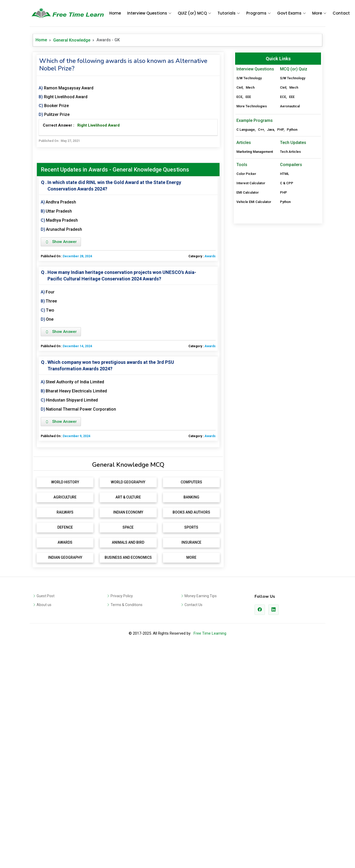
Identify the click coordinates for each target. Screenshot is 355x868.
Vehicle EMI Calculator (254, 268)
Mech (250, 87)
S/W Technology (249, 78)
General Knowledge (72, 40)
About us (44, 679)
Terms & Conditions (127, 679)
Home (115, 13)
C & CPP (287, 249)
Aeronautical (290, 106)
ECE (239, 97)
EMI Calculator (248, 259)
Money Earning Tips (201, 670)
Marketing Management (255, 218)
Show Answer (61, 242)
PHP (280, 196)
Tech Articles (290, 218)
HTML (285, 240)
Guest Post (46, 670)
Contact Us (193, 679)
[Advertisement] (128, 492)
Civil (240, 87)
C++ (261, 196)
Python (292, 196)
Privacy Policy (122, 670)
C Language (246, 196)
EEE (248, 97)
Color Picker (246, 240)
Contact (341, 13)
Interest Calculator (251, 249)
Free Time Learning (210, 707)
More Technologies (252, 106)
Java (271, 196)
